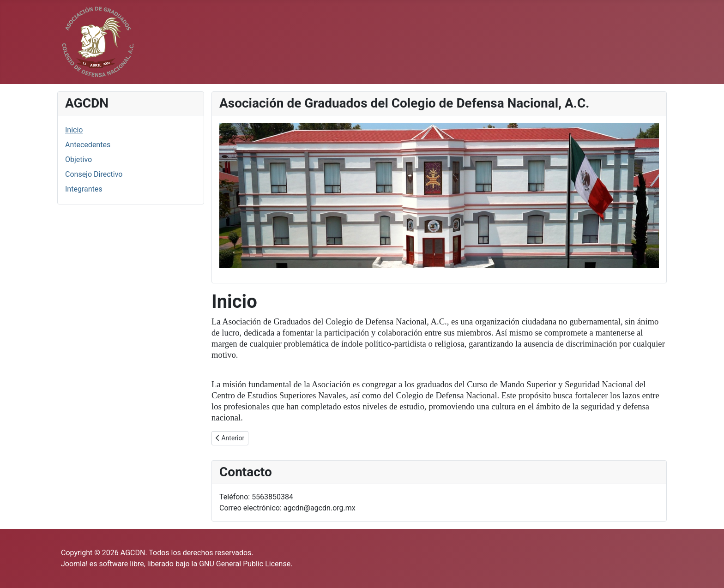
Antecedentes (88, 145)
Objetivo (78, 159)
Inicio (74, 130)
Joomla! (74, 564)
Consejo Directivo (94, 174)
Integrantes (84, 189)
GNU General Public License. (246, 564)
